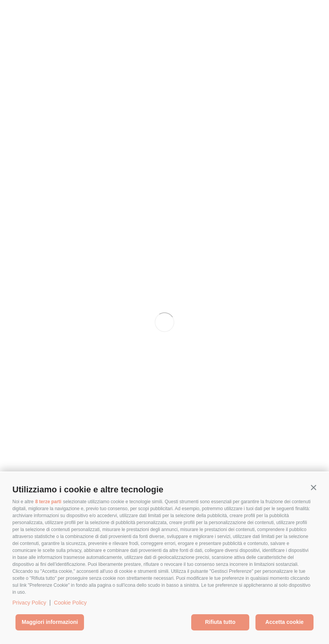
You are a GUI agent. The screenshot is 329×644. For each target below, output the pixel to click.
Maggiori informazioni (50, 622)
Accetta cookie (285, 622)
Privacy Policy (29, 603)
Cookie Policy (70, 603)
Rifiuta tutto (220, 622)
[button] (314, 488)
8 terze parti (48, 502)
